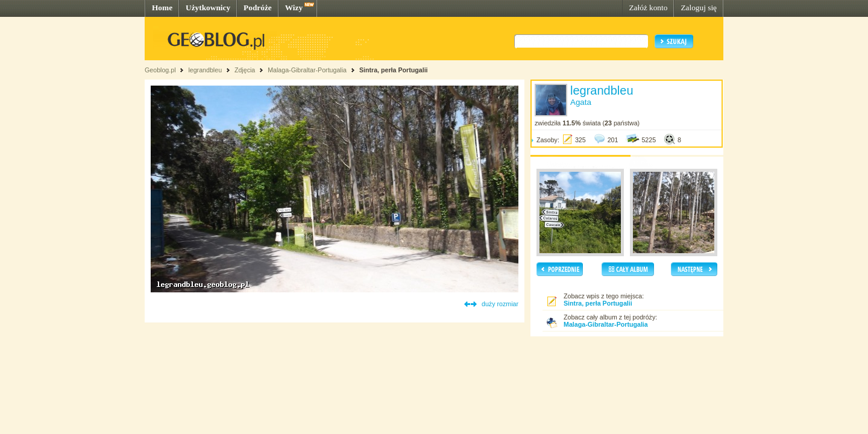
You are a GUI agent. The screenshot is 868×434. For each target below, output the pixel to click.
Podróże (258, 8)
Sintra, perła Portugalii (394, 70)
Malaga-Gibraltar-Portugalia (307, 70)
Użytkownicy (208, 8)
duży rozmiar (500, 304)
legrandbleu (205, 70)
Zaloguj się (699, 8)
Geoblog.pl (160, 70)
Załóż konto (648, 8)
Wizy (294, 8)
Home (162, 8)
